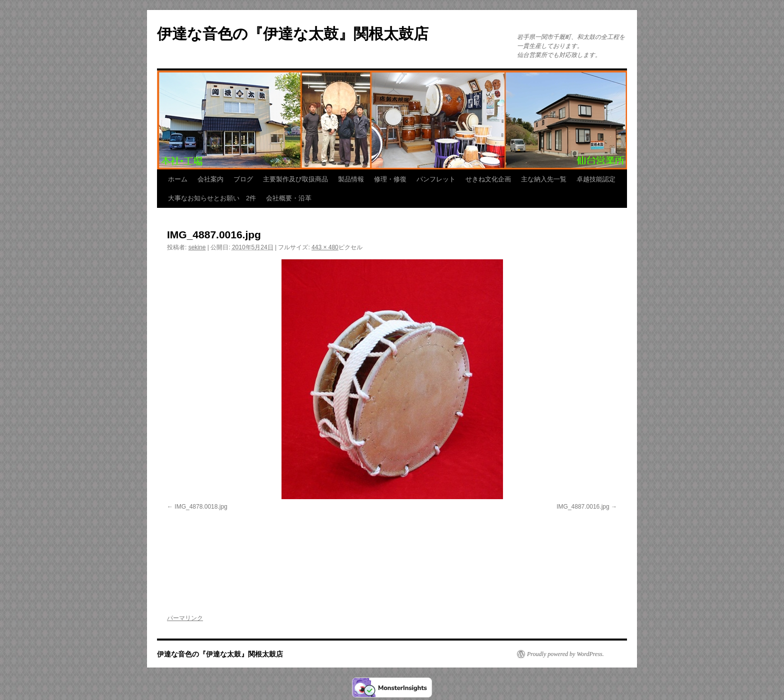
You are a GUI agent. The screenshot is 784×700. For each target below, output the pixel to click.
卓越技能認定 (596, 179)
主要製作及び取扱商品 (295, 179)
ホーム (178, 179)
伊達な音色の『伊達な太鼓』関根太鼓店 (293, 34)
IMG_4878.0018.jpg (201, 507)
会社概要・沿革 (289, 198)
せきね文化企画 (488, 179)
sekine (197, 247)
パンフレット (436, 179)
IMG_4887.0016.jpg (583, 507)
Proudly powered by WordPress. (565, 654)
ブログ (243, 179)
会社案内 (210, 179)
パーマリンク (185, 618)
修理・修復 (390, 179)
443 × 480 (325, 247)
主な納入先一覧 (544, 179)
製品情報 (351, 179)
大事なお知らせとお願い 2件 (212, 198)
